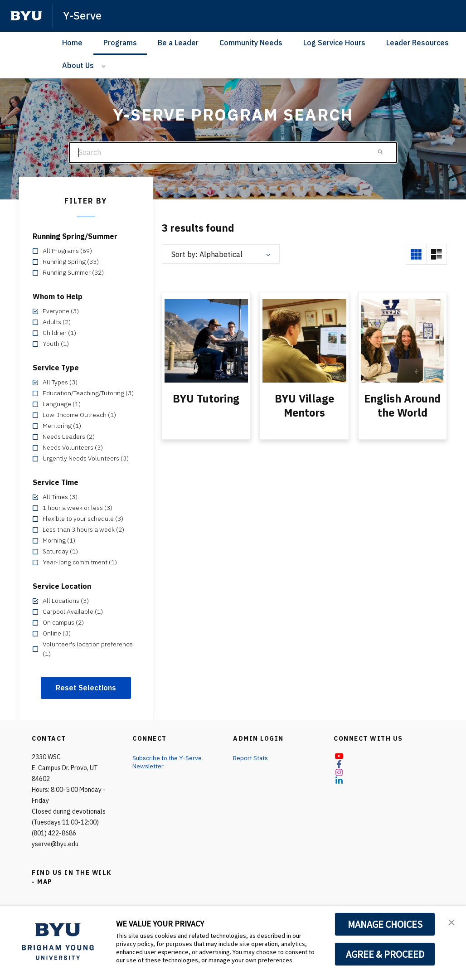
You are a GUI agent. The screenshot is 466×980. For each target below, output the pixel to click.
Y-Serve (82, 15)
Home (72, 43)
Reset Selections (86, 688)
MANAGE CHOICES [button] (385, 924)
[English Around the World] (403, 341)
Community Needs (251, 43)
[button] (451, 922)
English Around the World (403, 405)
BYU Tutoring (206, 398)
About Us (78, 65)
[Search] (233, 153)
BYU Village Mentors (304, 405)
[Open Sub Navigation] (105, 65)
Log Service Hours (334, 43)
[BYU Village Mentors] (304, 341)
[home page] (26, 16)
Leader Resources (417, 43)
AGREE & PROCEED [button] (385, 954)
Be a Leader (178, 43)
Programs (120, 43)
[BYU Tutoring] (206, 341)
